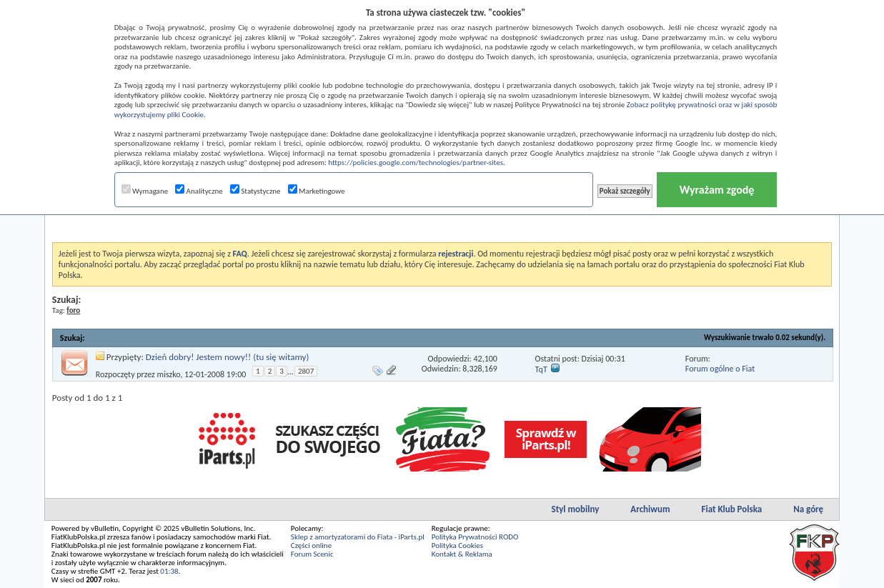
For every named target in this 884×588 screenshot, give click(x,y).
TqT (541, 369)
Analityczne (199, 191)
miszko (169, 374)
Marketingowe (317, 191)
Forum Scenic (312, 554)
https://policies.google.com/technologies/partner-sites (416, 163)
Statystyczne (255, 191)
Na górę (808, 509)
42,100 (485, 359)
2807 (306, 371)
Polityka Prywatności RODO (475, 537)
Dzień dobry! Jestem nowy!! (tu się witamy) (228, 357)
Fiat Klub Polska (732, 509)
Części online (311, 545)
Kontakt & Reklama (462, 554)
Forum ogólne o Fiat (720, 369)
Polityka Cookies (457, 545)
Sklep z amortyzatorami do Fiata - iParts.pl (358, 537)
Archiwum (650, 509)
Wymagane (145, 191)
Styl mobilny (576, 509)
